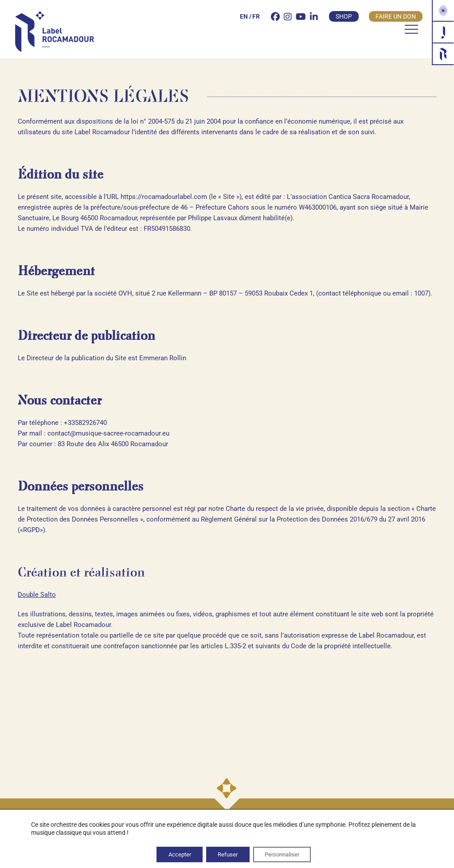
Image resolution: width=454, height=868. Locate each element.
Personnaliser (288, 854)
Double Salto (37, 595)
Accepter (173, 854)
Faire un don (387, 18)
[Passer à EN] (235, 18)
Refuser (227, 854)
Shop (335, 18)
